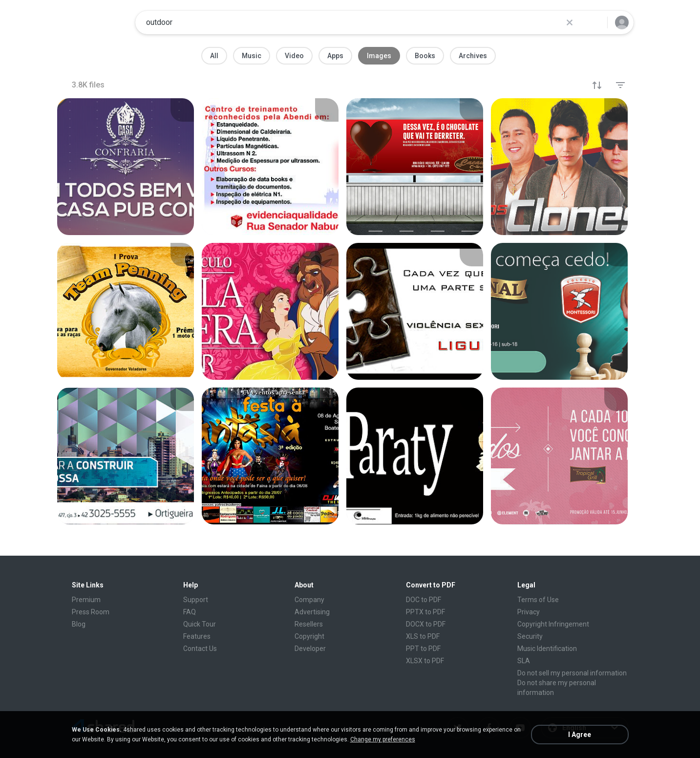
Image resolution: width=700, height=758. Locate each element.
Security (530, 636)
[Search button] (594, 22)
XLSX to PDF (425, 661)
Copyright (309, 636)
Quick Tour (200, 624)
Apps (335, 56)
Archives (473, 56)
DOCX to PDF (426, 624)
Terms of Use (538, 600)
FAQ (190, 612)
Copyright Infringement (553, 624)
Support (196, 600)
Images (379, 56)
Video (294, 56)
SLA (524, 661)
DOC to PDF (424, 600)
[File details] (126, 167)
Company (309, 600)
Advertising (312, 612)
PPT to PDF (423, 649)
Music (252, 56)
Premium (86, 600)
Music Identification (547, 649)
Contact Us (200, 649)
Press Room (91, 612)
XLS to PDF (423, 636)
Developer (310, 649)
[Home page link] (97, 22)
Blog (79, 624)
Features (197, 636)
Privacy (529, 612)
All (214, 56)
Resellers (309, 624)
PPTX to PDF (425, 612)
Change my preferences (383, 739)
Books (425, 56)
